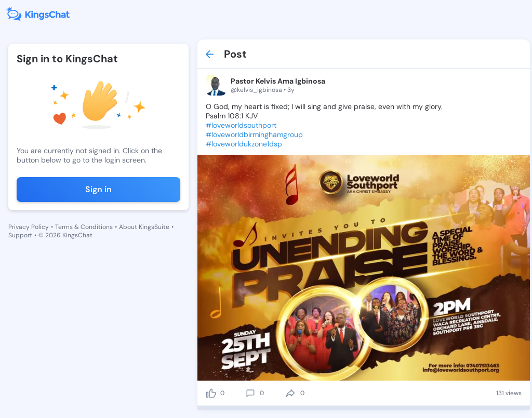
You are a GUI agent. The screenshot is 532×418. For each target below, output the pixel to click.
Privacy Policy (29, 227)
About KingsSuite (144, 227)
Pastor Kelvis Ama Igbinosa (278, 81)
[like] (211, 393)
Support (20, 235)
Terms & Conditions (84, 227)
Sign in (98, 189)
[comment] (250, 393)
